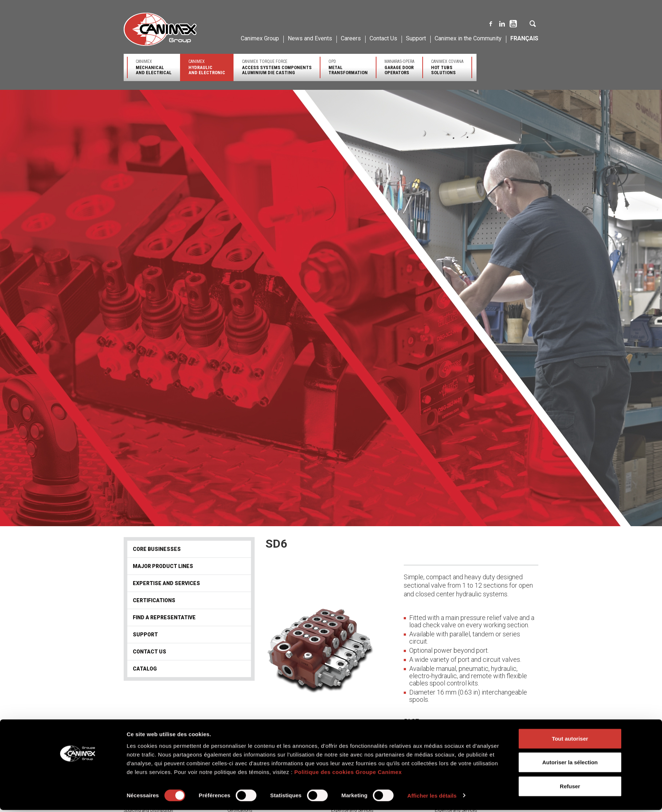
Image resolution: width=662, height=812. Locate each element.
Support (416, 38)
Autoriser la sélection (570, 611)
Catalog (145, 669)
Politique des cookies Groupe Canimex (348, 621)
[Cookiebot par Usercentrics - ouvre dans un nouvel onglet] (78, 645)
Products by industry (248, 798)
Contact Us (383, 38)
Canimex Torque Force (277, 67)
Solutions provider (245, 804)
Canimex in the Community (468, 38)
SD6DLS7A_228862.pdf (454, 742)
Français (524, 38)
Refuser (570, 635)
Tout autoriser (570, 587)
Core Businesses (157, 549)
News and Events (310, 38)
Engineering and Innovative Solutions (159, 798)
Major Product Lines (163, 566)
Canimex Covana (447, 67)
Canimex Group (260, 38)
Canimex (154, 67)
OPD (348, 67)
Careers (351, 38)
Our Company (137, 792)
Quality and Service (142, 804)
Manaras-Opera (399, 67)
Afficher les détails (432, 645)
